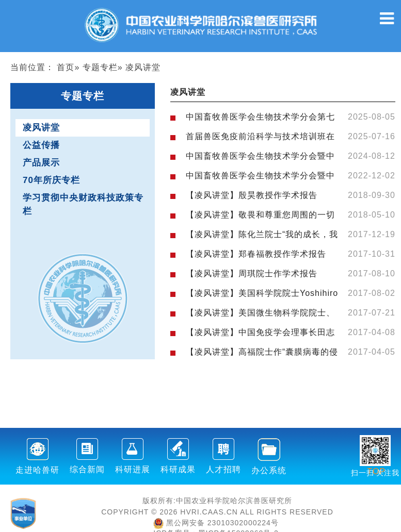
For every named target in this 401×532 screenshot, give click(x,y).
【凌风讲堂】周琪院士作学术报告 (252, 273)
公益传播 (41, 145)
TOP (376, 465)
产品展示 (41, 163)
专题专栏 (100, 67)
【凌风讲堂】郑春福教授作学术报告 (256, 254)
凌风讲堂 (41, 128)
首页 (66, 67)
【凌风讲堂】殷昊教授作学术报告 (252, 195)
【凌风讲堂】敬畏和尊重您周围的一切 (260, 215)
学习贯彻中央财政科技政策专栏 (83, 204)
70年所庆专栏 (51, 180)
